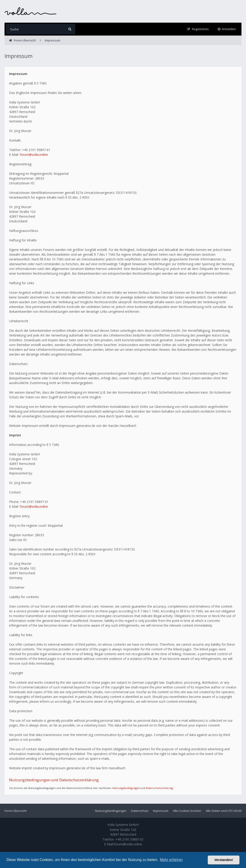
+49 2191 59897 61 (130, 839)
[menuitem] (227, 29)
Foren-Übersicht (16, 811)
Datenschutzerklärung (159, 788)
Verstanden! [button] (224, 860)
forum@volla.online (34, 155)
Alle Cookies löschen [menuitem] (187, 811)
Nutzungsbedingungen (126, 788)
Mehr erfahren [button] (171, 860)
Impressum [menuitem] (161, 811)
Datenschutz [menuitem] (140, 811)
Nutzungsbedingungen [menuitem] (111, 811)
